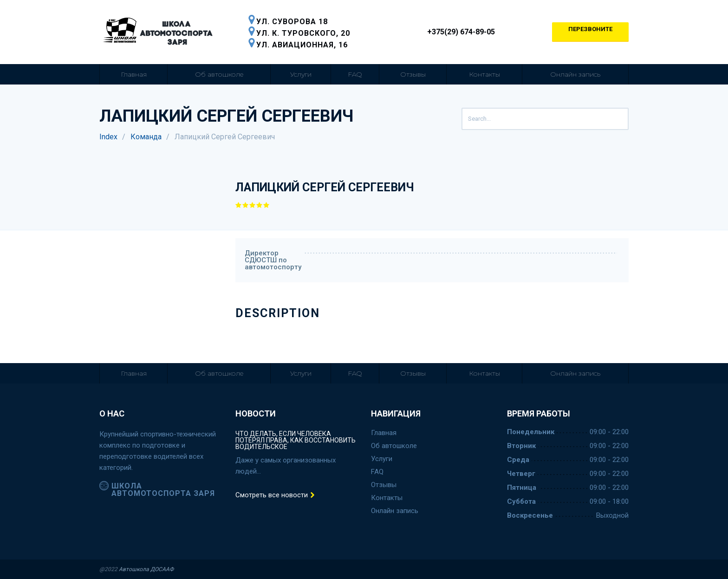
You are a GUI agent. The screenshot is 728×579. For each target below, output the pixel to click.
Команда (146, 137)
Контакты (484, 74)
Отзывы (413, 74)
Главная (134, 74)
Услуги (301, 74)
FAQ (355, 74)
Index (108, 137)
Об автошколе (219, 74)
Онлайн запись (575, 74)
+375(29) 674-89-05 (456, 32)
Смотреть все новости (275, 495)
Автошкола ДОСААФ (146, 569)
